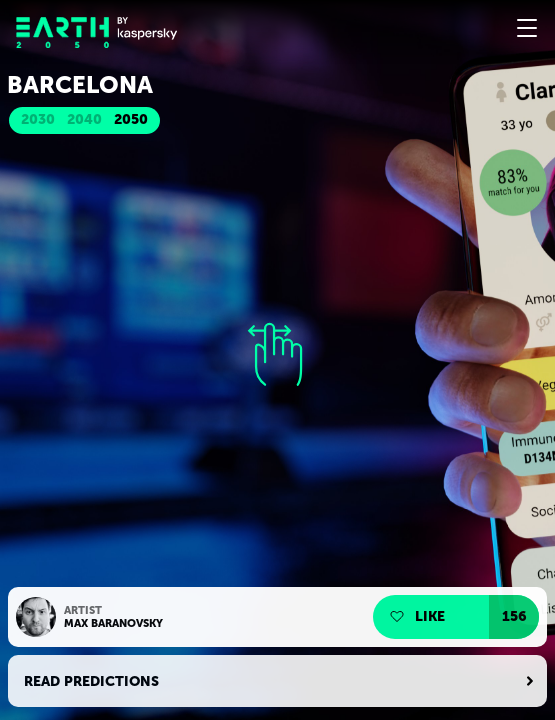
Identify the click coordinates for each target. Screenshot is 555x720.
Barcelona (80, 85)
